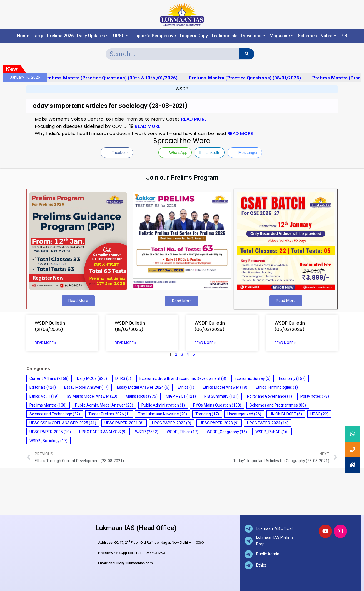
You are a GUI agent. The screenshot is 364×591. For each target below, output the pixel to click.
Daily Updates (93, 36)
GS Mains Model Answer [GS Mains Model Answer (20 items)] (92, 396)
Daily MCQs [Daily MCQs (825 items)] (92, 378)
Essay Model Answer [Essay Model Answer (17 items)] (86, 387)
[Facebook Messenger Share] (245, 153)
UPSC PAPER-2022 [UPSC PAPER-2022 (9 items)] (172, 423)
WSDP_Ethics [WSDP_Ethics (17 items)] (183, 432)
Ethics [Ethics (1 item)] (186, 387)
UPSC (121, 36)
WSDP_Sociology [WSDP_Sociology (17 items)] (48, 441)
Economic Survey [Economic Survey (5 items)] (253, 378)
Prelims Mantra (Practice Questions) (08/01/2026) (247, 78)
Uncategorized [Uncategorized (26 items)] (244, 414)
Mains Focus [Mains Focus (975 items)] (142, 396)
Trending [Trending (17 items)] (207, 414)
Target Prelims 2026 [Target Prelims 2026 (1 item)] (109, 414)
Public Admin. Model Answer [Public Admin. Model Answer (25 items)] (104, 405)
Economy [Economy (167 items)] (292, 378)
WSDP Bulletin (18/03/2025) (130, 326)
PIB (344, 36)
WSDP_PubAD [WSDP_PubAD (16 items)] (272, 432)
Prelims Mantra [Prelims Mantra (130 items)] (48, 405)
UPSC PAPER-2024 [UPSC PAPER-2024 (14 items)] (268, 423)
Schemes (307, 36)
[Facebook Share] (117, 153)
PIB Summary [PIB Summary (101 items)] (221, 396)
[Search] (247, 54)
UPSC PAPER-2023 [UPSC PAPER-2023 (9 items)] (219, 423)
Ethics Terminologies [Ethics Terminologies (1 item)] (277, 387)
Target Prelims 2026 (53, 36)
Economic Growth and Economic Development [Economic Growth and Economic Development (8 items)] (183, 378)
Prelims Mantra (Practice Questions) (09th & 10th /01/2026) (113, 78)
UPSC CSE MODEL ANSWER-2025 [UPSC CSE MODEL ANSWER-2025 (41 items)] (63, 423)
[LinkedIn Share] (210, 153)
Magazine (281, 36)
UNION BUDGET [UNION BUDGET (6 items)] (286, 414)
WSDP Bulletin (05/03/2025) (290, 326)
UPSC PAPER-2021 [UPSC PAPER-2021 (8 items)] (124, 423)
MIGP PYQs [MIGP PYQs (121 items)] (181, 396)
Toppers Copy (194, 36)
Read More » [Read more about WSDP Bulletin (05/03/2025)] (285, 343)
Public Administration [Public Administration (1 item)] (163, 405)
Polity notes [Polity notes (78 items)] (315, 396)
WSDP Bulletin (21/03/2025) (50, 326)
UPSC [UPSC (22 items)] (319, 414)
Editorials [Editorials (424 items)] (43, 387)
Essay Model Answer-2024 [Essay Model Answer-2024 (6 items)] (143, 387)
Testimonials (224, 36)
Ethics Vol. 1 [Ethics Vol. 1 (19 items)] (44, 396)
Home (23, 36)
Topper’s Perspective (154, 36)
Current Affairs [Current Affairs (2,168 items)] (49, 378)
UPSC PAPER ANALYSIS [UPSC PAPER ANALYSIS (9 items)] (103, 432)
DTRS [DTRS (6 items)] (123, 378)
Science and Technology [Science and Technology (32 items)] (55, 414)
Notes (328, 36)
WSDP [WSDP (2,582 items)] (147, 432)
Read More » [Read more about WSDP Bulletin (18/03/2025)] (125, 343)
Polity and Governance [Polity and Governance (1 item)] (270, 396)
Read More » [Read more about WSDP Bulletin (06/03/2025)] (205, 343)
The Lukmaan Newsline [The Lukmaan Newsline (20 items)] (163, 414)
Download (253, 36)
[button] (353, 465)
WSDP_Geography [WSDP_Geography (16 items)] (227, 432)
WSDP (182, 89)
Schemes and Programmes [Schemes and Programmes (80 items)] (278, 405)
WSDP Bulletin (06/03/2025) (210, 326)
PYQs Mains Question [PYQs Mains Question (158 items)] (217, 405)
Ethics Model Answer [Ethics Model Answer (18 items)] (225, 387)
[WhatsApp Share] (175, 153)
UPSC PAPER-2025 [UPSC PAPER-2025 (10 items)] (50, 432)
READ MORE (194, 119)
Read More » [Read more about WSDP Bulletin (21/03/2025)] (45, 343)
